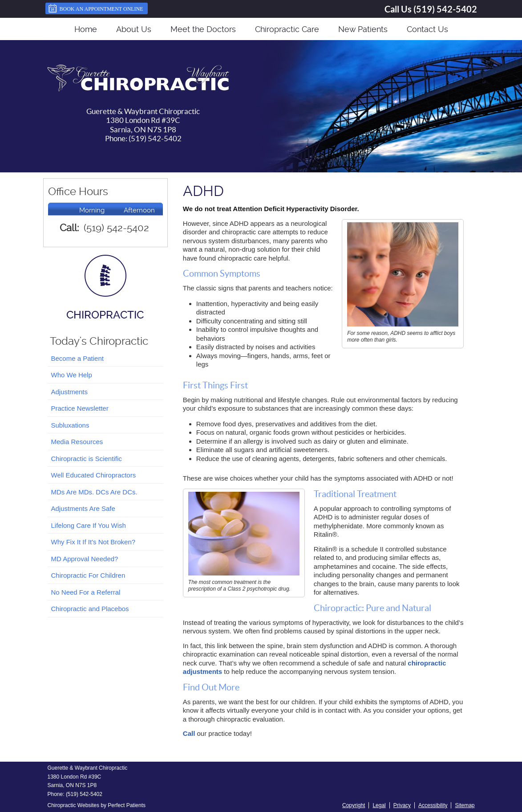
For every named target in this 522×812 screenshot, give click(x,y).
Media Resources (77, 442)
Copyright (354, 805)
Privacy (402, 805)
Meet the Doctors (203, 29)
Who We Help (72, 375)
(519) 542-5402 (445, 9)
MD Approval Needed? (85, 559)
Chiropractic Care (287, 29)
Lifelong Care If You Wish (89, 525)
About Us (134, 29)
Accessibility (433, 805)
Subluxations (70, 425)
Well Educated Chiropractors (94, 475)
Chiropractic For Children (88, 575)
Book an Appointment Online (95, 8)
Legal (379, 805)
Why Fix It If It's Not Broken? (93, 542)
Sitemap (465, 805)
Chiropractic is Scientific (87, 459)
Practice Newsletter (80, 408)
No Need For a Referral (86, 592)
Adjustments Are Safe (83, 508)
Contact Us (427, 29)
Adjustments (70, 392)
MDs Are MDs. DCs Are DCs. (94, 492)
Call (189, 733)
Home (86, 29)
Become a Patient (77, 358)
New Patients (363, 29)
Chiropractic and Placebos (90, 609)
